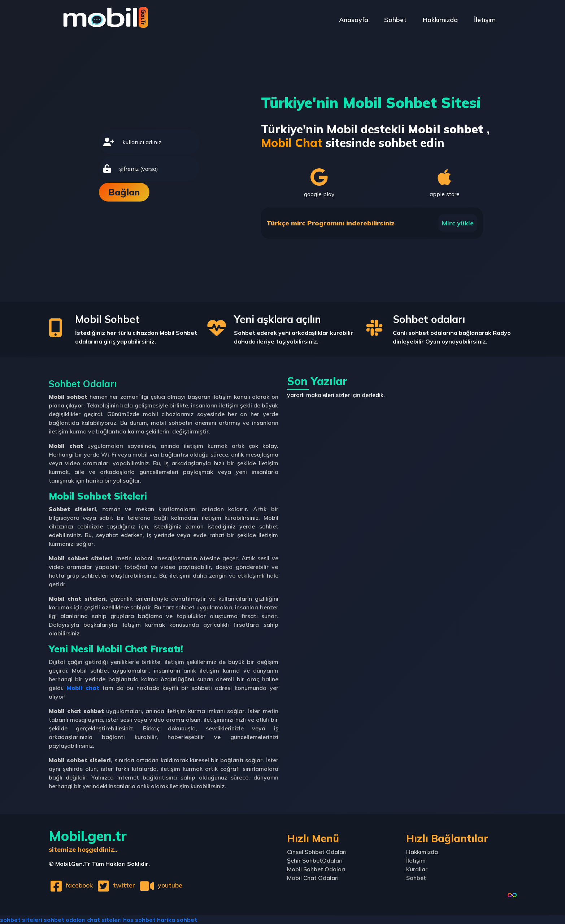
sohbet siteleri (21, 920)
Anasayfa (353, 20)
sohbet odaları (65, 920)
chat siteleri (104, 920)
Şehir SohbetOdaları (315, 860)
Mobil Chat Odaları (313, 878)
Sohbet (395, 20)
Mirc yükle (458, 223)
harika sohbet (177, 920)
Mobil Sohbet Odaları (316, 869)
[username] (159, 142)
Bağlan (124, 192)
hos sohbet (139, 920)
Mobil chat (83, 688)
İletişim (485, 20)
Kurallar (417, 869)
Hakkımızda (440, 20)
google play (319, 183)
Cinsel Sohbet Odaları (317, 852)
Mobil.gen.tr (88, 840)
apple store (445, 183)
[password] (157, 169)
